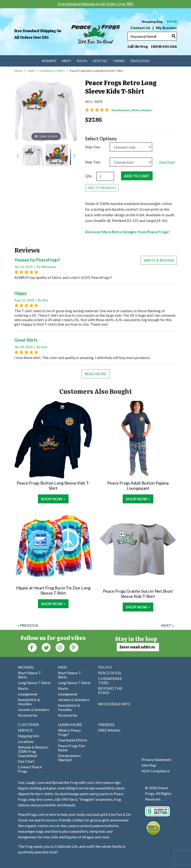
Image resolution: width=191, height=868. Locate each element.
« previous (28, 625)
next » (167, 625)
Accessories (28, 715)
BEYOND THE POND (110, 690)
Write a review (159, 260)
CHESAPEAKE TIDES (110, 681)
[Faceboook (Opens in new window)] (32, 647)
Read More (95, 374)
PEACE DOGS (110, 673)
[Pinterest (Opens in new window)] (74, 647)
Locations (26, 741)
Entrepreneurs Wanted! (69, 758)
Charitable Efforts (73, 740)
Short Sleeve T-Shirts (30, 675)
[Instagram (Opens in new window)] (60, 647)
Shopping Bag (159, 22)
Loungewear (28, 694)
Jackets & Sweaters (34, 709)
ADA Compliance (156, 771)
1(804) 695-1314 (164, 47)
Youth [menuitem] (82, 61)
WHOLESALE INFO (114, 704)
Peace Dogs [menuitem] (140, 61)
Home (18, 71)
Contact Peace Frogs (30, 769)
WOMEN (26, 667)
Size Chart (26, 761)
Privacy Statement (156, 759)
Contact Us (140, 28)
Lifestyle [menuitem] (100, 61)
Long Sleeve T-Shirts (52, 71)
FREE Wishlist (109, 730)
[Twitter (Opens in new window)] (46, 647)
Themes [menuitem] (119, 61)
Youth (31, 71)
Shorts (23, 688)
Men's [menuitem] (66, 61)
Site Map (149, 765)
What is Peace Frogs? (69, 732)
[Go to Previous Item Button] (18, 156)
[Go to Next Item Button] (74, 156)
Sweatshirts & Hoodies (29, 702)
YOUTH (105, 667)
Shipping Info (28, 736)
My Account (166, 28)
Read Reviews (121, 110)
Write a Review (142, 110)
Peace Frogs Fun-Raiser (72, 748)
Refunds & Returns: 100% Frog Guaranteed (33, 751)
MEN (62, 667)
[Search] (174, 36)
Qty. (88, 176)
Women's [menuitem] (49, 61)
